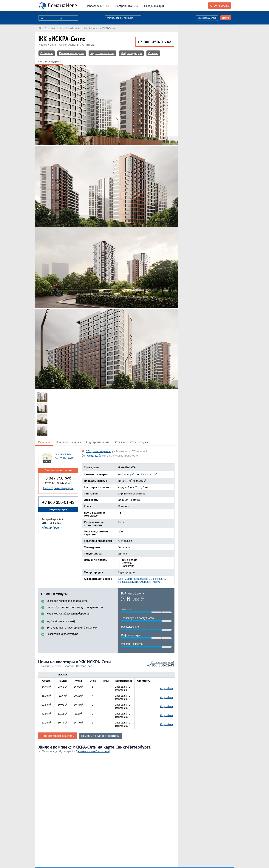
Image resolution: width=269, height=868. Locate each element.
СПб (88, 451)
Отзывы (153, 53)
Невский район (48, 45)
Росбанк (160, 579)
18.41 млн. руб (148, 474)
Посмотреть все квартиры (58, 736)
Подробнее (167, 688)
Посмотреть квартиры (58, 488)
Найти (225, 18)
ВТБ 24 (150, 579)
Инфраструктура (131, 53)
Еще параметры (207, 18)
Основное (47, 53)
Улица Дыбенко (96, 456)
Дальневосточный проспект (92, 751)
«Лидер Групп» (52, 527)
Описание (44, 442)
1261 (97, 6)
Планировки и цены (72, 53)
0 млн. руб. (128, 474)
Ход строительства (102, 53)
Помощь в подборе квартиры (100, 736)
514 (127, 6)
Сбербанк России (150, 582)
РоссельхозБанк (128, 582)
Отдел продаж (219, 6)
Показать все (84, 666)
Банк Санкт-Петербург (132, 579)
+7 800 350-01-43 (154, 42)
